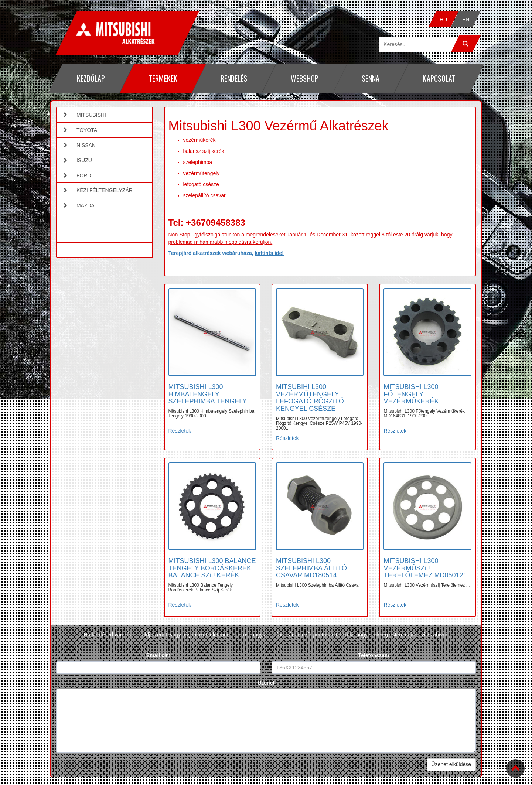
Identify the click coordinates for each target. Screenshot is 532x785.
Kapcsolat (439, 78)
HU (443, 20)
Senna (371, 78)
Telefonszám (374, 655)
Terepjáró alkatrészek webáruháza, (226, 253)
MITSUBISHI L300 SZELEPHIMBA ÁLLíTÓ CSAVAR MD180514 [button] (311, 568)
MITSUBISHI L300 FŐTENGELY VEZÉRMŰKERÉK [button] (411, 394)
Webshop (304, 78)
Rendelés (234, 78)
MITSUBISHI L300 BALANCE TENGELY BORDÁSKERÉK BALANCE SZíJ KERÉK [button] (212, 568)
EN (465, 20)
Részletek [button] (180, 431)
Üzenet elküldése (451, 764)
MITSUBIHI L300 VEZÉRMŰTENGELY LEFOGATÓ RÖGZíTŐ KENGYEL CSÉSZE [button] (310, 398)
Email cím (158, 655)
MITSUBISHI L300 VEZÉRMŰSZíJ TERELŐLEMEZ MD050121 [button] (425, 568)
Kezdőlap (91, 78)
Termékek (163, 78)
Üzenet (266, 683)
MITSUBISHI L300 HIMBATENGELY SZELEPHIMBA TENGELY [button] (208, 394)
